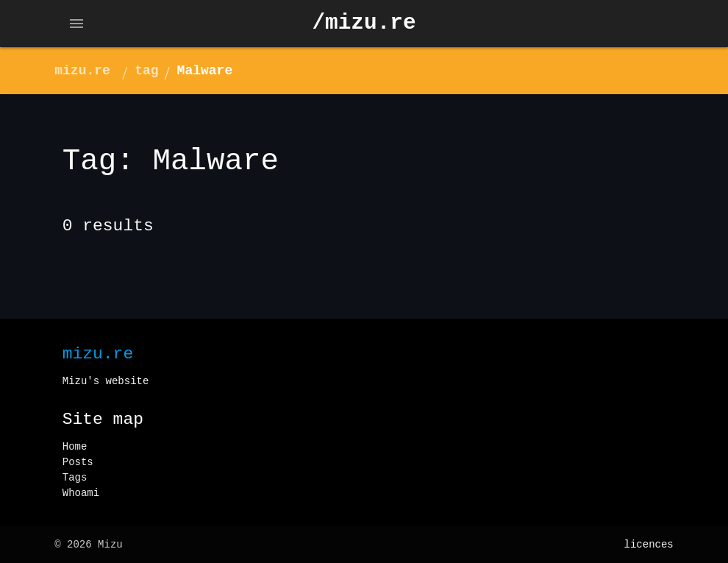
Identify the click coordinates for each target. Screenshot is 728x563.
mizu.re (82, 71)
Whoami (81, 493)
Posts (78, 462)
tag (146, 71)
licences (649, 545)
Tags (75, 478)
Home (75, 447)
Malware (205, 71)
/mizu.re (364, 23)
